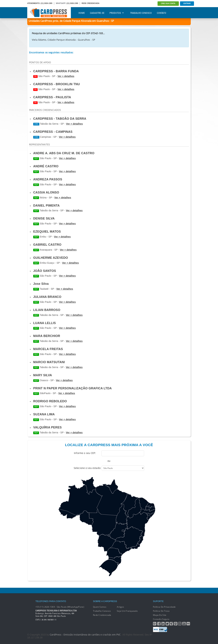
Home (82, 13)
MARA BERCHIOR (47, 336)
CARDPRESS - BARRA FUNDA (56, 71)
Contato (162, 13)
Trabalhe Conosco (141, 13)
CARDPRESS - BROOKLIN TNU (57, 84)
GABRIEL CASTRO (47, 245)
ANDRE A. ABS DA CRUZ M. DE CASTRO (64, 153)
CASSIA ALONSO (46, 192)
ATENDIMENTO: (34, 3)
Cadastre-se (97, 13)
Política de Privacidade (164, 607)
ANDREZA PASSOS (48, 179)
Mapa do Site (160, 615)
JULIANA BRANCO (47, 297)
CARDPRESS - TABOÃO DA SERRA (60, 119)
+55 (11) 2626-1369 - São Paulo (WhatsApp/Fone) (60, 607)
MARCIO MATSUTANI (49, 362)
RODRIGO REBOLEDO (50, 401)
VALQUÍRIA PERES (47, 427)
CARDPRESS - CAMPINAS (53, 132)
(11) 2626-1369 (46, 3)
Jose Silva (41, 284)
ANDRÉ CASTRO (46, 166)
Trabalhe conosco (102, 611)
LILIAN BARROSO (47, 310)
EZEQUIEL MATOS (47, 232)
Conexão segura (161, 619)
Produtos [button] (117, 13)
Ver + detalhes (66, 76)
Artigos (120, 607)
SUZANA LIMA (44, 414)
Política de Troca (161, 611)
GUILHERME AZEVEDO (51, 258)
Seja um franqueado (127, 611)
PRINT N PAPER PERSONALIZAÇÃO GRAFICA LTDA (72, 388)
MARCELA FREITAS (48, 349)
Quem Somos (100, 607)
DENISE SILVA (44, 218)
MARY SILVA (43, 375)
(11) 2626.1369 (72, 3)
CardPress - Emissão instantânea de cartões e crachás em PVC (85, 635)
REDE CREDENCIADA (90, 3)
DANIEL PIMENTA (46, 206)
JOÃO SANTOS (45, 271)
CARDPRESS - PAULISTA (52, 97)
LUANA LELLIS (45, 323)
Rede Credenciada (102, 615)
